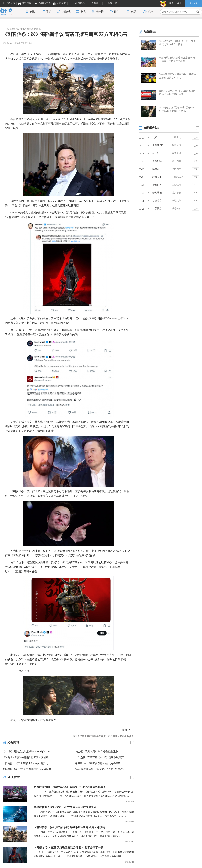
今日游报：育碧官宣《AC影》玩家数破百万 (99, 757)
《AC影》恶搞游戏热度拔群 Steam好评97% (27, 752)
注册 (179, 3)
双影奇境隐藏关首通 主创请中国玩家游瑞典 (27, 769)
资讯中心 (20, 29)
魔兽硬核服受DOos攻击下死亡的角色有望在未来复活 (65, 807)
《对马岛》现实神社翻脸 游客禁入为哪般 (26, 757)
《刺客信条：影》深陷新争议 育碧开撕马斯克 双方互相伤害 (69, 827)
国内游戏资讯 (33, 29)
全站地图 (194, 3)
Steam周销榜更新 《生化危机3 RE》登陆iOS (99, 769)
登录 (171, 3)
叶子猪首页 (8, 29)
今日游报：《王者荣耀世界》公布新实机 (25, 763)
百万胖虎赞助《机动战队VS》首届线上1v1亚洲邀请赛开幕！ (70, 787)
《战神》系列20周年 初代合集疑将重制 (97, 752)
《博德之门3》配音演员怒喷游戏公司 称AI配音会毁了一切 (69, 847)
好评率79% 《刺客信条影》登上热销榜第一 (99, 763)
